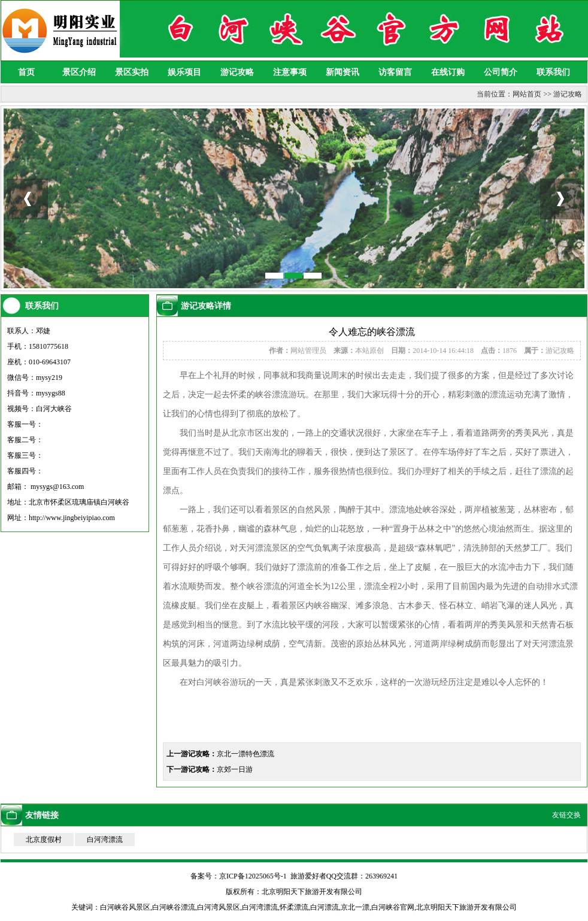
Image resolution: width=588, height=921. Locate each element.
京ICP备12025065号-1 (253, 876)
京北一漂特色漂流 (245, 754)
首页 (26, 72)
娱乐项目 (184, 72)
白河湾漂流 (105, 840)
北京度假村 (44, 840)
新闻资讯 (343, 72)
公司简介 (501, 72)
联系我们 (553, 72)
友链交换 (566, 815)
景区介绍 (79, 72)
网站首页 (527, 94)
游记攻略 (237, 72)
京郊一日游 (235, 769)
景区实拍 (132, 72)
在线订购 (448, 72)
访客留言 (395, 72)
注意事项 (290, 72)
